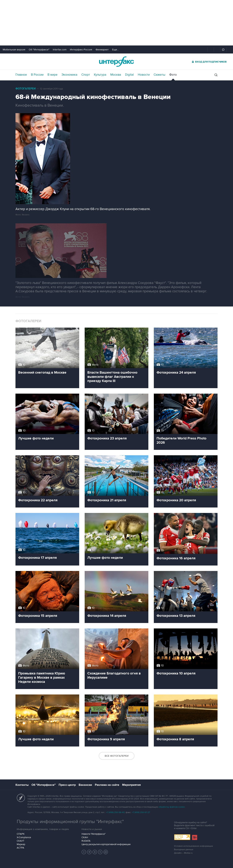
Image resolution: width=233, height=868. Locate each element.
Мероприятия (131, 785)
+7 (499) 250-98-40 (115, 812)
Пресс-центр (67, 785)
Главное (21, 75)
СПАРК (21, 834)
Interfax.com (60, 50)
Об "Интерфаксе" (39, 50)
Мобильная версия (14, 50)
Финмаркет (102, 50)
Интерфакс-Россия (81, 50)
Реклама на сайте (107, 785)
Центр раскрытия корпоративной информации (106, 844)
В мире (53, 75)
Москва (116, 75)
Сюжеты (159, 75)
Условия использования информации (193, 846)
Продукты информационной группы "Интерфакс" (70, 822)
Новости (144, 75)
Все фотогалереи (117, 756)
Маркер (21, 844)
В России (37, 75)
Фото (173, 75)
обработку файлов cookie (172, 807)
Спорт (86, 75)
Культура (100, 75)
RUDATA (86, 841)
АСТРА (20, 848)
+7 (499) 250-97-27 (141, 812)
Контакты (22, 785)
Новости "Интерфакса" (93, 834)
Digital (129, 75)
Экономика (69, 75)
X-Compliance (24, 837)
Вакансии (85, 785)
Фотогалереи (26, 89)
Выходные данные (184, 850)
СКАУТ (20, 841)
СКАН (85, 837)
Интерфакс (116, 62)
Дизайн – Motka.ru (183, 853)
